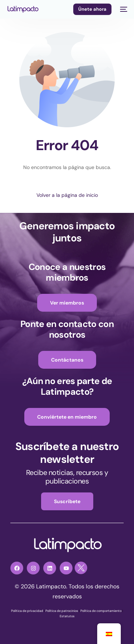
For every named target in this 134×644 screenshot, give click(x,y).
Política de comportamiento (101, 611)
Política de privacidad (27, 611)
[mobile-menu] (123, 9)
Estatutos (67, 616)
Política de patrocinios (62, 611)
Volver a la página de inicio (67, 195)
